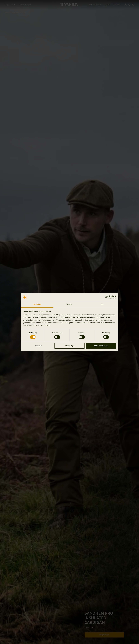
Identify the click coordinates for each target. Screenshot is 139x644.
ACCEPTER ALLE (101, 346)
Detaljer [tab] (69, 304)
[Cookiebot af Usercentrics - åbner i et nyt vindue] (106, 297)
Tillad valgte (69, 346)
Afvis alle (38, 346)
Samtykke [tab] (37, 304)
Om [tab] (102, 304)
